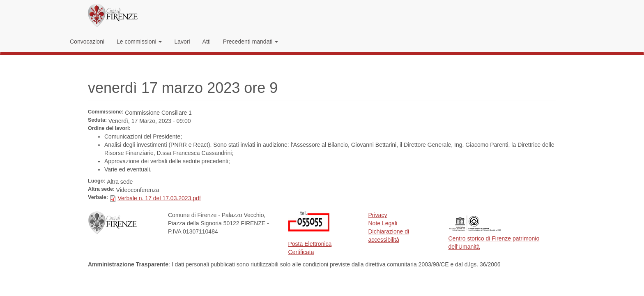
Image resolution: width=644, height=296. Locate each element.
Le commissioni (139, 42)
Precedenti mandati (251, 42)
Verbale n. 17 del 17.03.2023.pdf (159, 198)
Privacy (378, 215)
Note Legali (383, 223)
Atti (207, 42)
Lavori (182, 42)
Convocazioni (87, 42)
